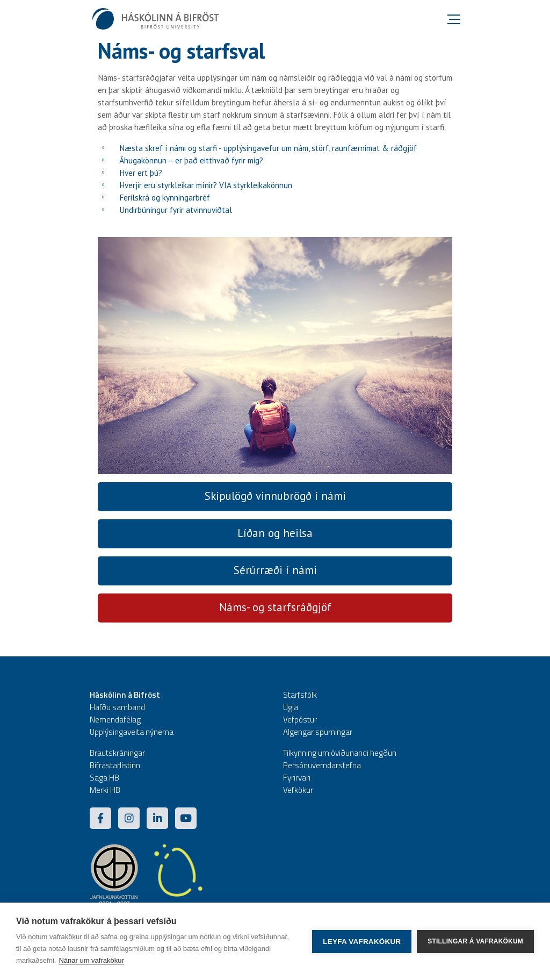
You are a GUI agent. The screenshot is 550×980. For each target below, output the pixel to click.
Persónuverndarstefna (322, 765)
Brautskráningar (117, 753)
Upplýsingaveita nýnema (132, 732)
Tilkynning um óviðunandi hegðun (340, 753)
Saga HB (104, 778)
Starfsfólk (300, 695)
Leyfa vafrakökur (362, 942)
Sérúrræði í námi (275, 570)
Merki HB (105, 790)
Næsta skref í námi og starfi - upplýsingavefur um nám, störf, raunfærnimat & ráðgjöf (268, 148)
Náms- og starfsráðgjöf (275, 607)
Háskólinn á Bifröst (125, 695)
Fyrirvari (297, 778)
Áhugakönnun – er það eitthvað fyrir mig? (191, 160)
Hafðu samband (117, 707)
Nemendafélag (115, 720)
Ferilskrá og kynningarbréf (165, 198)
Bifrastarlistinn (115, 765)
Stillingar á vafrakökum (475, 941)
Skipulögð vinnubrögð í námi (275, 496)
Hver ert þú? (141, 173)
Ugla (291, 707)
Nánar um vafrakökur (91, 960)
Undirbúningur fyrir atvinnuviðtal (176, 210)
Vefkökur (298, 790)
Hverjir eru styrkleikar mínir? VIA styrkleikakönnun (206, 185)
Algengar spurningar (318, 732)
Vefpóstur (300, 720)
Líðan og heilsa (275, 533)
